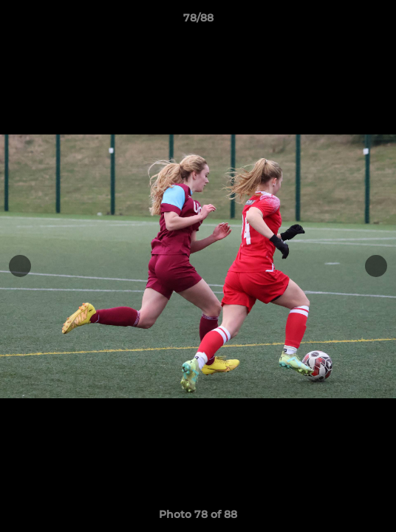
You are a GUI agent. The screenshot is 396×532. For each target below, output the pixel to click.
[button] (378, 21)
